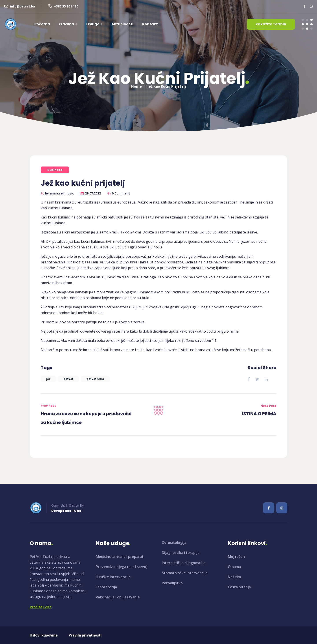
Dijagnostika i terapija (181, 553)
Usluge (93, 24)
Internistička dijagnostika (184, 563)
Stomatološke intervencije (185, 573)
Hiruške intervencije (113, 577)
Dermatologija (174, 542)
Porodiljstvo (172, 583)
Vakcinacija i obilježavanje (118, 597)
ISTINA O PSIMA (259, 414)
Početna (42, 24)
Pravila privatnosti (85, 635)
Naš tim (234, 577)
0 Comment (121, 193)
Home (136, 85)
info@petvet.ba (23, 6)
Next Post (268, 406)
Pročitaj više (41, 607)
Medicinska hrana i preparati (120, 557)
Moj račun (236, 557)
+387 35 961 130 (66, 6)
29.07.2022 (93, 193)
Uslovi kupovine (44, 635)
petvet (68, 379)
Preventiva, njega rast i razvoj (122, 567)
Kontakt (150, 24)
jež (48, 379)
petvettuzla (95, 379)
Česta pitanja (239, 587)
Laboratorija (106, 587)
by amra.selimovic (60, 193)
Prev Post (48, 406)
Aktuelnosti (122, 24)
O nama (67, 24)
